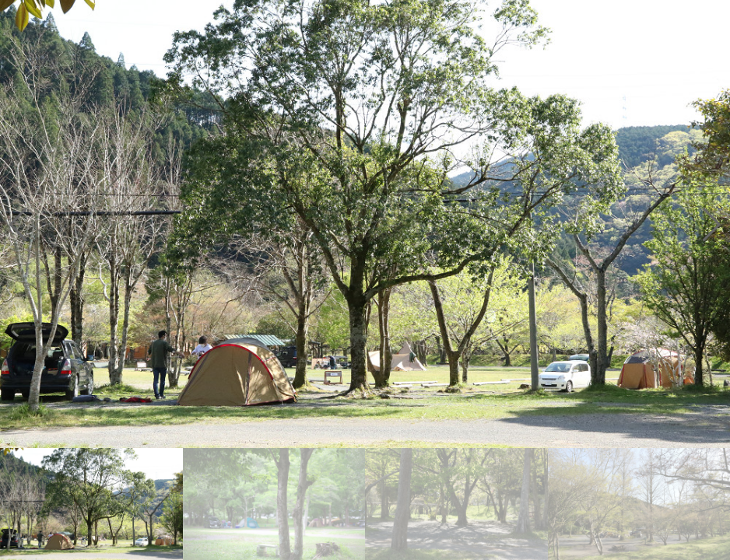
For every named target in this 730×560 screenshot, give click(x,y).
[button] (712, 224)
